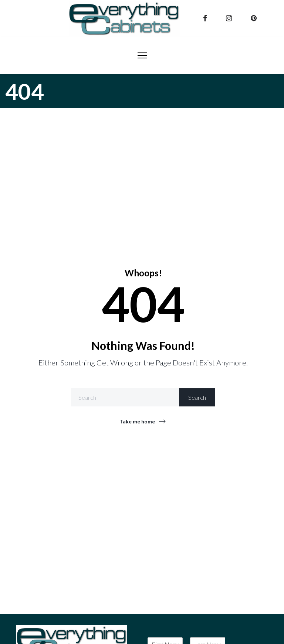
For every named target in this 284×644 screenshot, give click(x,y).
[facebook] (206, 18)
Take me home (137, 421)
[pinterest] (255, 18)
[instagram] (230, 18)
